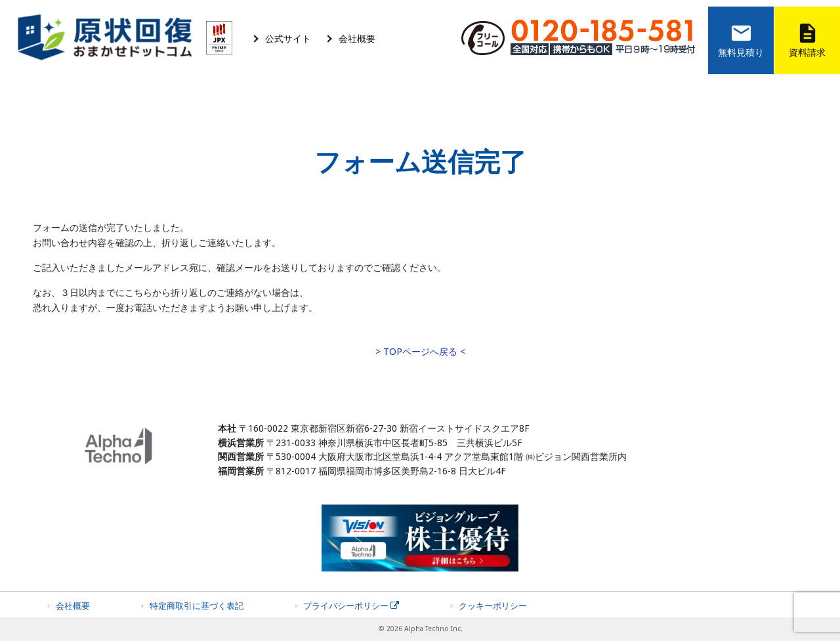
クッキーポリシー (493, 606)
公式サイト (288, 39)
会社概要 (357, 39)
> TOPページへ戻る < (420, 352)
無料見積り (741, 38)
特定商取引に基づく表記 (197, 606)
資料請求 (807, 38)
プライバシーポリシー (351, 606)
